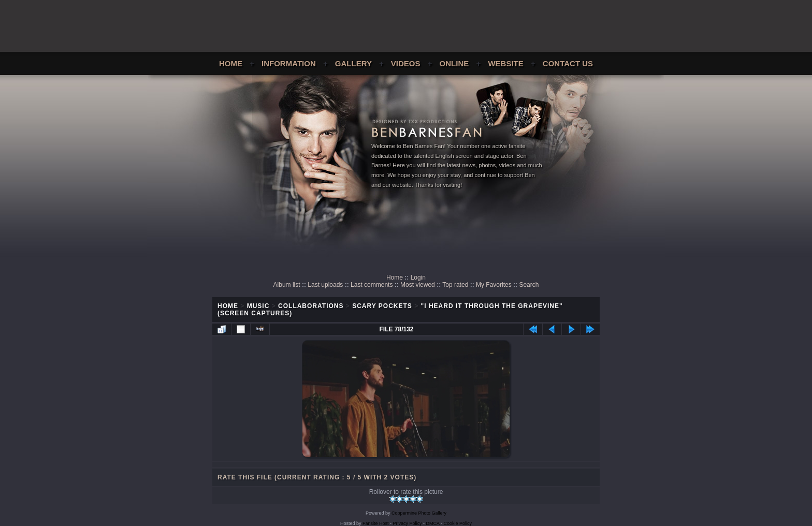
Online (454, 63)
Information (289, 63)
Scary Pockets (382, 306)
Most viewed (418, 285)
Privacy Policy (408, 523)
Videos (406, 63)
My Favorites (494, 285)
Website (505, 63)
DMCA (433, 523)
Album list (287, 285)
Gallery (353, 63)
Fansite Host (376, 523)
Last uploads (325, 285)
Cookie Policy (458, 523)
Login (418, 277)
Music (258, 306)
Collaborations (311, 306)
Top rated (455, 285)
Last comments (372, 285)
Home (231, 63)
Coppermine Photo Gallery (419, 513)
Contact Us (568, 63)
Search (529, 285)
